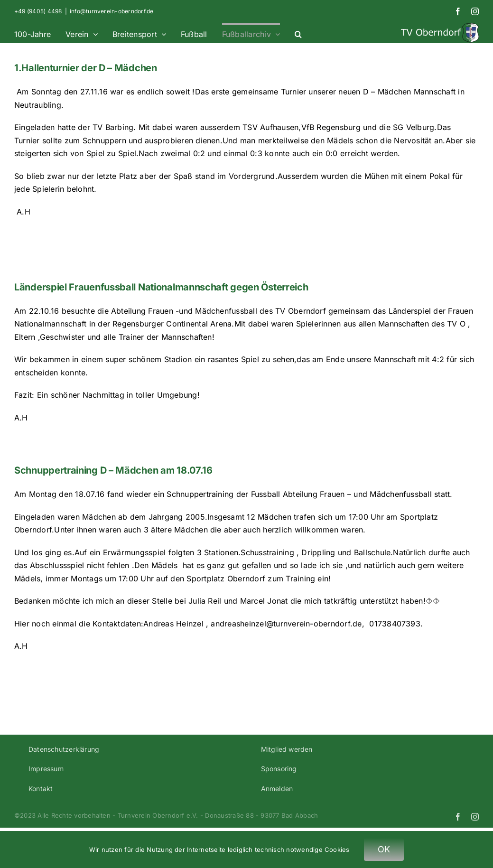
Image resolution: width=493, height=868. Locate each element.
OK (384, 849)
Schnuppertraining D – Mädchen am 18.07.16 (113, 470)
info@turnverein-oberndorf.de (112, 11)
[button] (298, 33)
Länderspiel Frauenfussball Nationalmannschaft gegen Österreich (161, 287)
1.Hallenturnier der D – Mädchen (86, 68)
